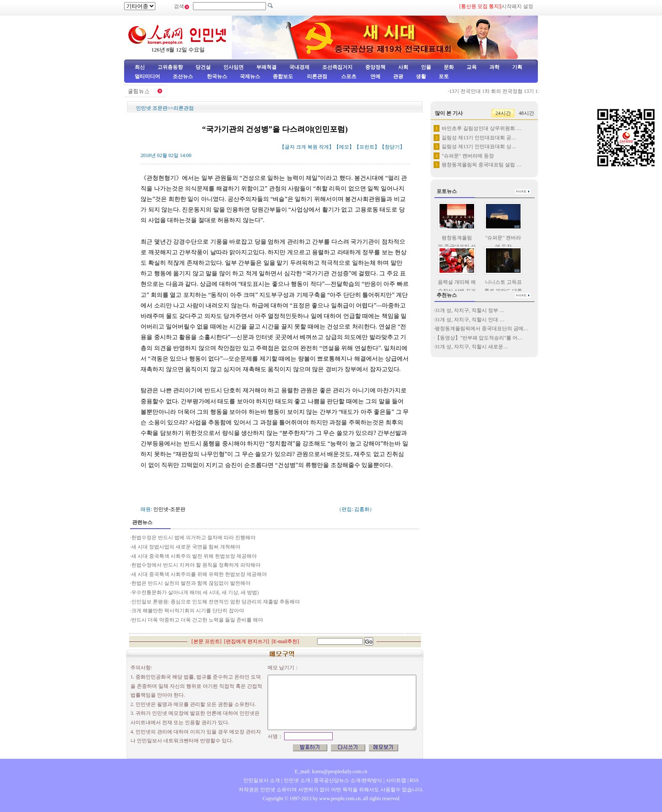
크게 (301, 147)
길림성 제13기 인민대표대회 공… (479, 138)
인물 (426, 67)
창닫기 (392, 147)
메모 (344, 147)
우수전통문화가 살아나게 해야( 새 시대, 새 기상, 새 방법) (195, 592)
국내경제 (299, 67)
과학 (494, 67)
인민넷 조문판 (152, 108)
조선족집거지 (337, 67)
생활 (421, 76)
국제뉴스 (250, 76)
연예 (375, 76)
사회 (403, 67)
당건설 (203, 67)
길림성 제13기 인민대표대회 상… (479, 147)
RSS (414, 780)
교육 (472, 67)
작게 (324, 147)
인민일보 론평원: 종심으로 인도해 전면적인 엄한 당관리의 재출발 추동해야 (216, 602)
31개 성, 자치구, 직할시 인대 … (470, 320)
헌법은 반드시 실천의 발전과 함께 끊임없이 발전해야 (191, 583)
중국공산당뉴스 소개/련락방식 (348, 780)
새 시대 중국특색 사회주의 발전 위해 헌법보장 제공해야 (194, 556)
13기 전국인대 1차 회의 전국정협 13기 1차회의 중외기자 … (518, 91)
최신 (140, 67)
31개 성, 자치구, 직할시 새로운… (472, 347)
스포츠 (348, 76)
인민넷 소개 (296, 780)
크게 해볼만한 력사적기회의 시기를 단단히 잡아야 (188, 611)
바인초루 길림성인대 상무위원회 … (482, 128)
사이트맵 (396, 780)
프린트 (367, 147)
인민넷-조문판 (169, 509)
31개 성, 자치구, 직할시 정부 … (470, 310)
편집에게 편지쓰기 (247, 641)
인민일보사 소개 (262, 780)
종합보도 (283, 76)
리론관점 (317, 76)
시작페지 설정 (517, 6)
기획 (517, 67)
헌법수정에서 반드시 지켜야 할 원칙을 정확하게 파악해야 (196, 565)
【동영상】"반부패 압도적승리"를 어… (479, 338)
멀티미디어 (147, 76)
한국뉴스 (217, 76)
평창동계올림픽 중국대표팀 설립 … (482, 165)
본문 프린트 (207, 641)
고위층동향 (170, 67)
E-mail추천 (286, 641)
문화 (449, 67)
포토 (444, 76)
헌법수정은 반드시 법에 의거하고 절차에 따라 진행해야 (193, 538)
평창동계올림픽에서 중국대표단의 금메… (482, 329)
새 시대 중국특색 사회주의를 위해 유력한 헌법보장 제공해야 (199, 574)
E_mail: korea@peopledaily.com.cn (331, 771)
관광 (398, 76)
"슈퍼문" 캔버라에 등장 (468, 156)
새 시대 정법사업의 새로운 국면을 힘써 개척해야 (186, 547)
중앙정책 (375, 67)
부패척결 (266, 67)
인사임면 (233, 67)
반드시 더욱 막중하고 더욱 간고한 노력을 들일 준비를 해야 (197, 620)
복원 (312, 147)
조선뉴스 (183, 76)
